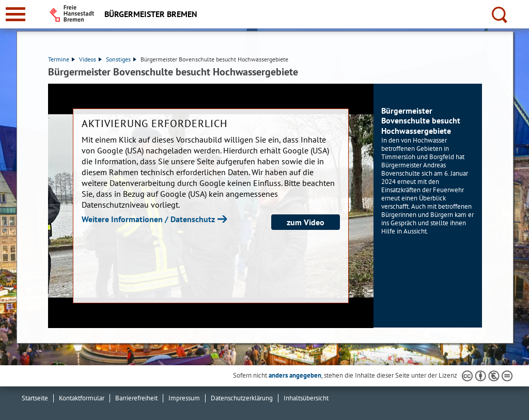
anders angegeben (295, 375)
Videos (90, 59)
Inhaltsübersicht (306, 398)
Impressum (184, 398)
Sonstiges (121, 59)
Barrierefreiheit (136, 398)
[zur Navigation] (15, 14)
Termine (61, 59)
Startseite (35, 398)
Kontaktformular (82, 398)
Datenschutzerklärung (242, 398)
